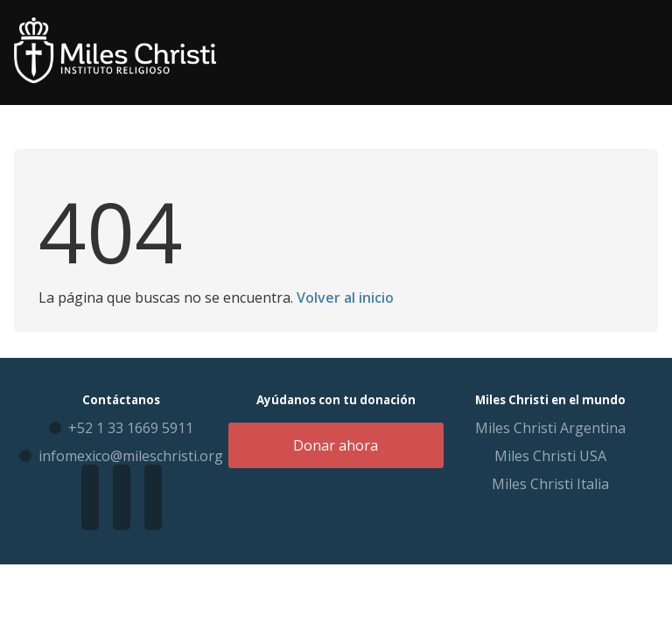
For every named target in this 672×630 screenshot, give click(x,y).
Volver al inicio (345, 297)
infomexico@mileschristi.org (131, 456)
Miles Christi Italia (550, 484)
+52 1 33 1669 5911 (131, 428)
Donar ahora (336, 445)
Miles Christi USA (550, 456)
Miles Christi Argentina (550, 428)
